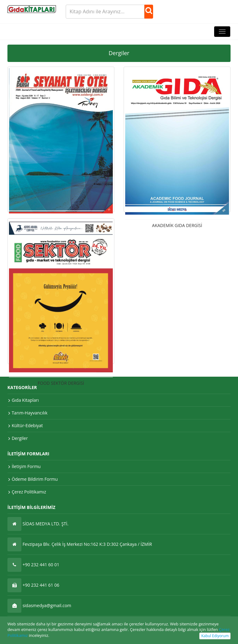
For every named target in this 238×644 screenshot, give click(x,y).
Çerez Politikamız (29, 492)
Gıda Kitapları (25, 400)
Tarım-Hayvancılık (30, 413)
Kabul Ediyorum (215, 636)
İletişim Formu (26, 466)
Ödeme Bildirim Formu (35, 479)
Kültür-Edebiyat (27, 425)
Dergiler (20, 438)
